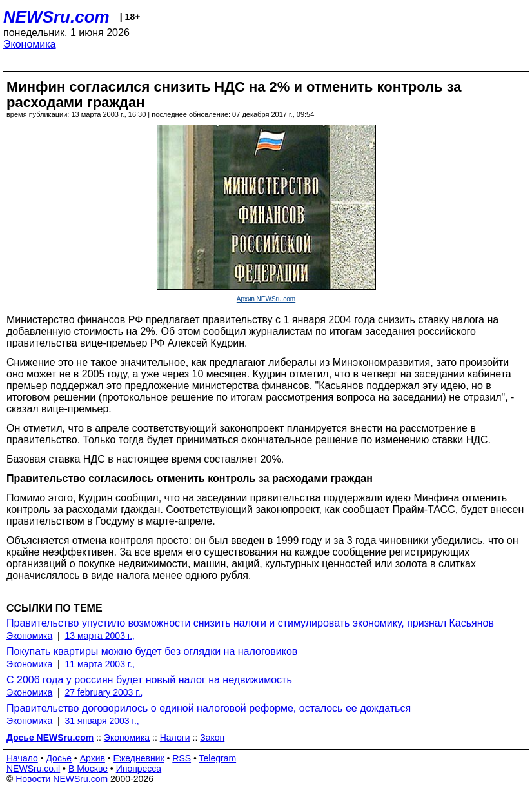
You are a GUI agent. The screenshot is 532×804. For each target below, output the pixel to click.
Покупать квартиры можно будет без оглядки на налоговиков (152, 651)
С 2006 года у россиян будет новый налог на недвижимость (149, 680)
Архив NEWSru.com (266, 299)
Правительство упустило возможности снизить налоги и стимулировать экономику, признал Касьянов (250, 623)
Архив (93, 758)
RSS (182, 758)
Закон (212, 738)
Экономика (30, 44)
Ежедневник (139, 758)
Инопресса (139, 769)
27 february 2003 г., (104, 692)
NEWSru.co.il (33, 769)
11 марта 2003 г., (100, 664)
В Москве (88, 769)
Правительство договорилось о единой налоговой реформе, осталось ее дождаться (209, 708)
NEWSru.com (56, 17)
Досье (59, 758)
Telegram (218, 758)
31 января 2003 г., (102, 721)
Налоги (175, 738)
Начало (22, 758)
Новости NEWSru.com (62, 779)
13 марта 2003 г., (100, 636)
